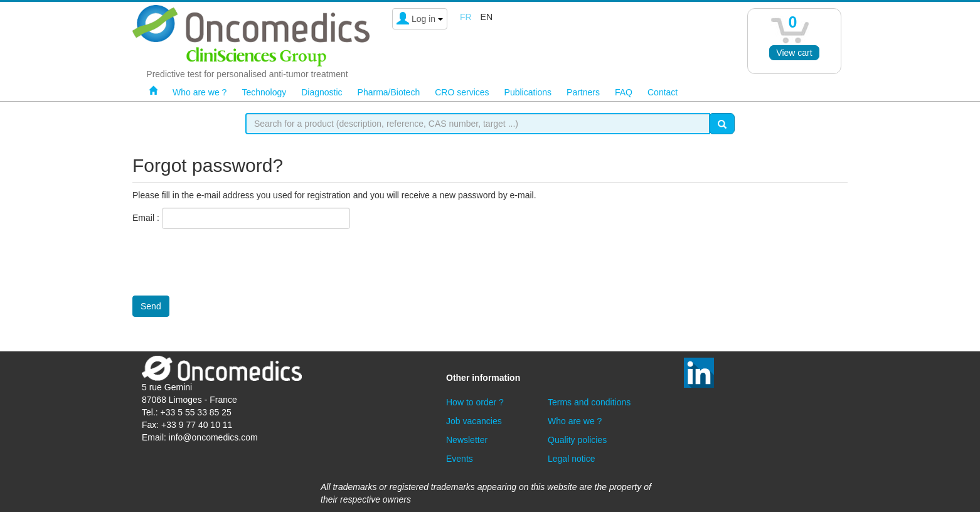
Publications (528, 92)
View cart (794, 53)
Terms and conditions (589, 402)
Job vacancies (474, 421)
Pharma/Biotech (389, 92)
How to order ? (475, 402)
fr (466, 17)
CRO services (462, 92)
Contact (663, 92)
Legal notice (572, 459)
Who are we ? (200, 92)
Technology (264, 92)
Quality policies (577, 440)
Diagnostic (322, 92)
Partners (583, 92)
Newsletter (467, 440)
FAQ (624, 92)
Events (460, 459)
